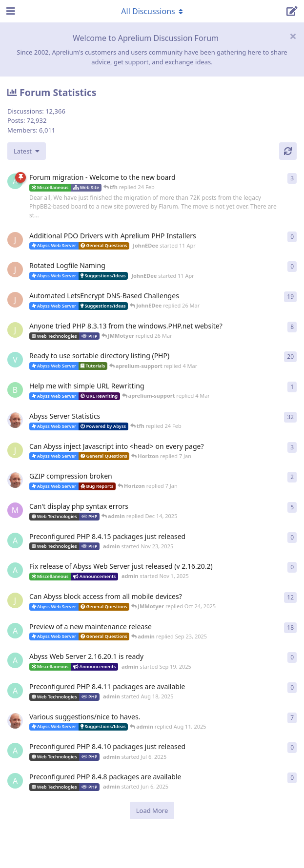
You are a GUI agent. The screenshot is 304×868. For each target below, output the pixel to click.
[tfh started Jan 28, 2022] (15, 420)
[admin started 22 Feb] (15, 181)
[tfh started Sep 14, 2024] (15, 721)
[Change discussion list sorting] (27, 151)
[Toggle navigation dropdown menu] (152, 11)
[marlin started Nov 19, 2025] (15, 510)
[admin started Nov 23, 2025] (15, 540)
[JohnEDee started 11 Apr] (15, 240)
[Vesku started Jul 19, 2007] (15, 360)
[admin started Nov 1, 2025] (15, 570)
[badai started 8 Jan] (15, 390)
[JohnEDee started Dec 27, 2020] (15, 300)
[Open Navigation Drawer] (10, 11)
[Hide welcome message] (293, 36)
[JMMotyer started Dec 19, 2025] (15, 450)
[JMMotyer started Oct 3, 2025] (15, 600)
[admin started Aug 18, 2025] (15, 691)
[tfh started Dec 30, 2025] (15, 480)
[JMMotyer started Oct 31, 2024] (15, 330)
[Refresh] (288, 151)
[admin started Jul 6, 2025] (15, 751)
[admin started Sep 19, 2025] (15, 660)
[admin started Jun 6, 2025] (15, 781)
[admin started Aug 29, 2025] (15, 631)
